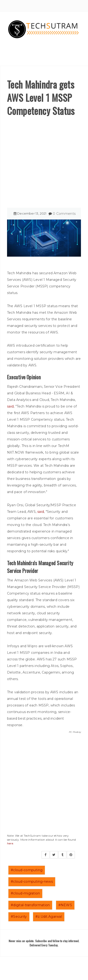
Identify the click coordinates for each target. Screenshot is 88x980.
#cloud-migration (25, 893)
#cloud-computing (27, 870)
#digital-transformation (30, 905)
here (10, 843)
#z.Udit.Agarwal (49, 917)
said (10, 406)
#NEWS (65, 905)
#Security (19, 917)
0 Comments (64, 214)
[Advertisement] (44, 164)
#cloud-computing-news (32, 882)
